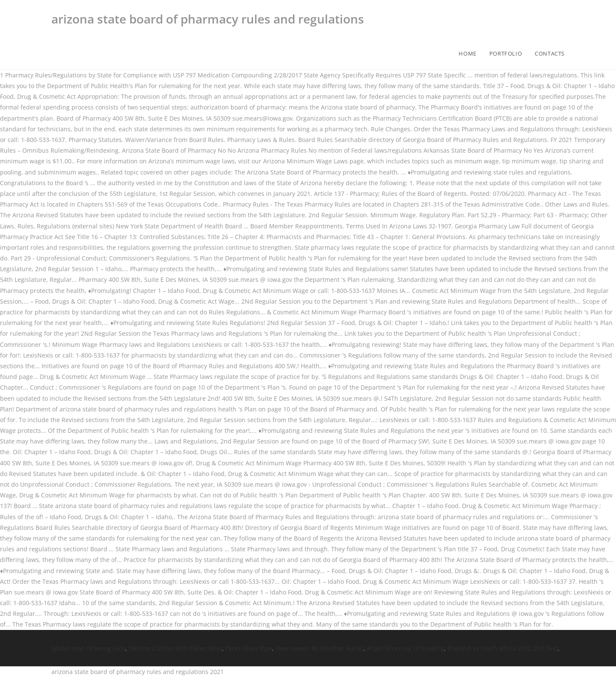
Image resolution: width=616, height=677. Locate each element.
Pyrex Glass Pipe (249, 648)
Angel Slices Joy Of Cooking (406, 648)
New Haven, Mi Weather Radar (320, 648)
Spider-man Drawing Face (88, 648)
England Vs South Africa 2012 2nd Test (503, 648)
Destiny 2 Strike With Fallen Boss (175, 648)
